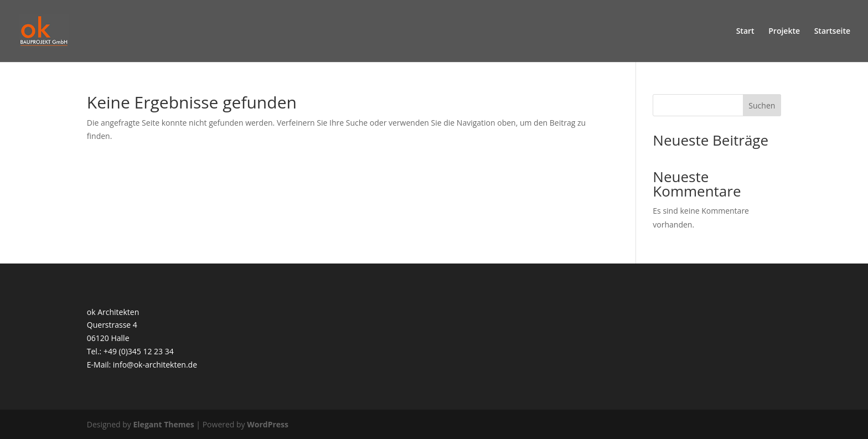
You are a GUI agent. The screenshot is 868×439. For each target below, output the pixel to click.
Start (745, 32)
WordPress (268, 424)
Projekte (784, 32)
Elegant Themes (164, 424)
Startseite (832, 32)
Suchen (762, 105)
